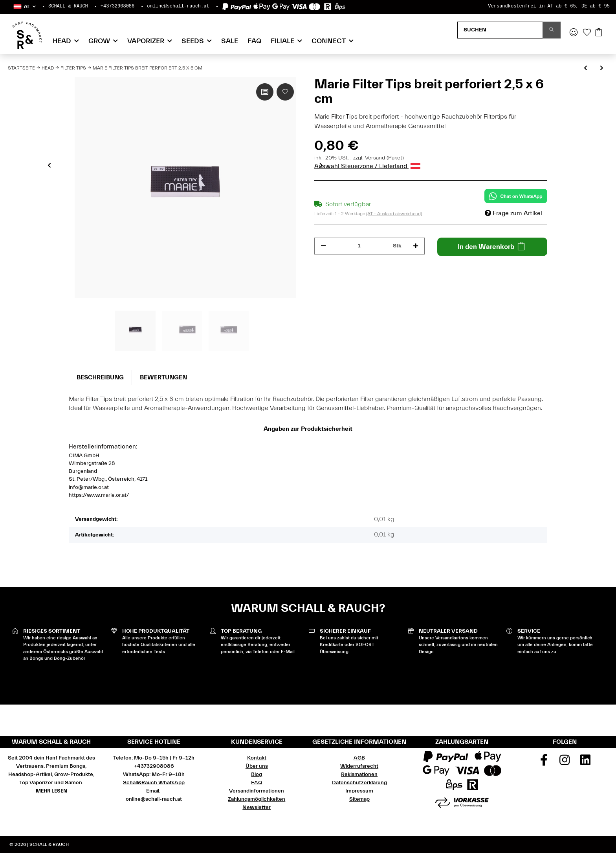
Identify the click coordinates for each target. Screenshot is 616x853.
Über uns (257, 766)
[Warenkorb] (599, 33)
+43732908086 (117, 6)
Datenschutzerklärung (359, 783)
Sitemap (359, 799)
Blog (257, 774)
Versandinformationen (257, 791)
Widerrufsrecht (359, 766)
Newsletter (257, 807)
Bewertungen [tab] (163, 377)
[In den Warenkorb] (492, 247)
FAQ (254, 41)
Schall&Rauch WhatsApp (154, 783)
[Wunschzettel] (587, 33)
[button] (24, 6)
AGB (359, 758)
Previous (49, 165)
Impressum (359, 791)
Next (321, 165)
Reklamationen (359, 774)
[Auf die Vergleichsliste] (265, 92)
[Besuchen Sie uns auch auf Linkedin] (585, 763)
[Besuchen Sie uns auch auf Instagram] (565, 763)
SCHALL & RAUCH (68, 6)
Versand (376, 158)
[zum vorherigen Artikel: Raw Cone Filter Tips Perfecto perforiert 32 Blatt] (586, 69)
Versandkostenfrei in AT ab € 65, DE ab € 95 (549, 6)
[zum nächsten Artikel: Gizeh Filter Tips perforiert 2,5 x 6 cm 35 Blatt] (602, 69)
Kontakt (257, 758)
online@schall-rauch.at (178, 6)
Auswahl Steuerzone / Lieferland (367, 166)
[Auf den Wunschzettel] (285, 92)
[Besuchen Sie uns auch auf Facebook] (544, 763)
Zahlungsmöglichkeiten (257, 799)
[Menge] (359, 246)
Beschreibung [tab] (100, 377)
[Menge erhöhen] (416, 246)
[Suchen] (500, 30)
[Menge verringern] (323, 246)
